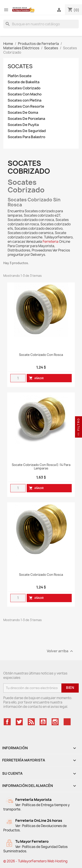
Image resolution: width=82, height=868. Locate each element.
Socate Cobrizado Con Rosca (41, 355)
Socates (20, 66)
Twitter (19, 722)
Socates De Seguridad (27, 131)
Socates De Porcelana (26, 119)
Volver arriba (60, 651)
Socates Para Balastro (26, 137)
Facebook (7, 722)
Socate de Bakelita (24, 82)
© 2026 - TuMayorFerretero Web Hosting (35, 861)
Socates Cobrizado (24, 88)
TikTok (67, 722)
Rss (31, 722)
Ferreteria (51, 242)
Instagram (55, 722)
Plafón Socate (20, 76)
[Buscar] (41, 24)
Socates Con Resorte (26, 106)
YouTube (43, 722)
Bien (70, 688)
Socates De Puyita (23, 125)
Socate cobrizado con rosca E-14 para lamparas (41, 467)
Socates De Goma (23, 113)
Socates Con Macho (25, 94)
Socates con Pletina (24, 100)
